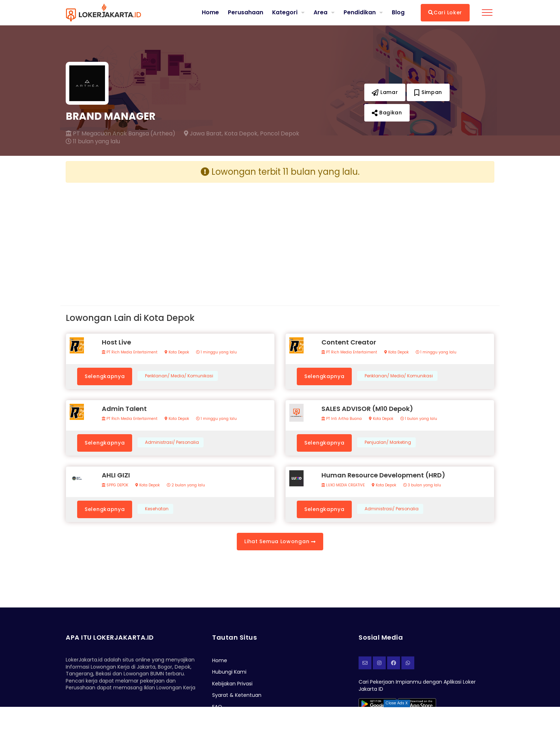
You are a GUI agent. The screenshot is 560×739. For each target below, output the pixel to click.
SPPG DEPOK (115, 485)
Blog (398, 13)
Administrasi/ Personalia (172, 442)
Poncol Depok (280, 134)
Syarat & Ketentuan (237, 695)
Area (321, 12)
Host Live (116, 342)
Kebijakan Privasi (232, 684)
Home (210, 13)
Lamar (385, 92)
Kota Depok (177, 352)
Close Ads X (397, 703)
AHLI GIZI (116, 475)
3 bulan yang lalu (422, 485)
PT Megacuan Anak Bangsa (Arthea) (121, 134)
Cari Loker (445, 13)
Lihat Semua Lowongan (280, 541)
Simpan (428, 92)
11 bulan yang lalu (93, 142)
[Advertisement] (170, 238)
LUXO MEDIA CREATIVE (343, 485)
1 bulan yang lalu (419, 419)
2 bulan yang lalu (186, 485)
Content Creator (349, 342)
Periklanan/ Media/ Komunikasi (179, 376)
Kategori (285, 12)
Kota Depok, (241, 134)
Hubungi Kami (229, 672)
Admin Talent (124, 409)
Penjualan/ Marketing (388, 442)
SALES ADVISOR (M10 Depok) (367, 409)
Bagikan (387, 113)
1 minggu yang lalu (216, 352)
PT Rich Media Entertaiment (130, 352)
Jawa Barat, (203, 134)
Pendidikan (360, 12)
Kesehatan (157, 509)
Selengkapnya (105, 376)
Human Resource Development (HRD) (383, 475)
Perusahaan (245, 13)
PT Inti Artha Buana (342, 419)
